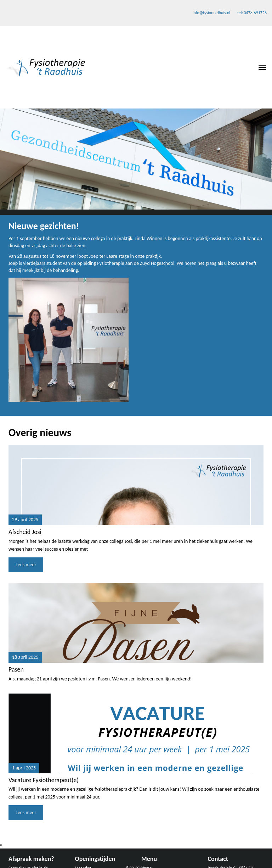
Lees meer (26, 565)
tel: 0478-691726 (252, 13)
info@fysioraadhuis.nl (211, 13)
